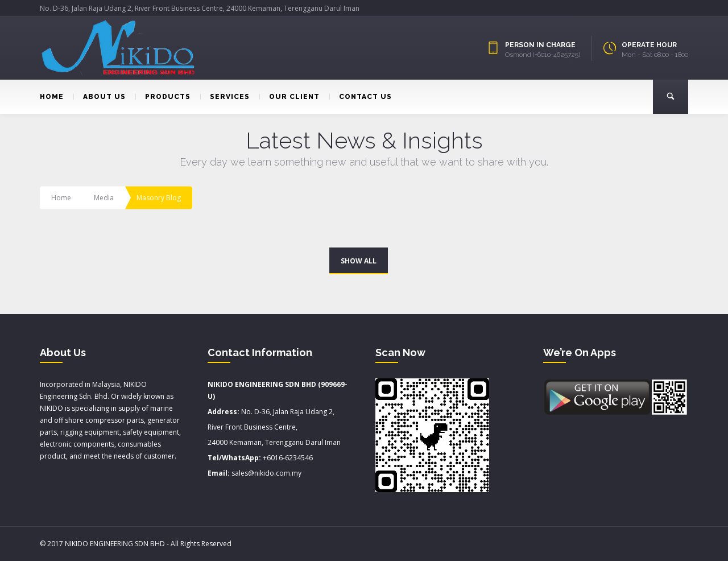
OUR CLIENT (289, 97)
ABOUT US (100, 97)
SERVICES (225, 97)
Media (104, 198)
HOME (52, 97)
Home (61, 198)
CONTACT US (361, 97)
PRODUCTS (163, 97)
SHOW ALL (359, 261)
